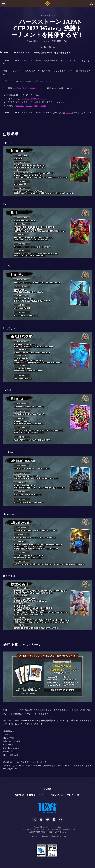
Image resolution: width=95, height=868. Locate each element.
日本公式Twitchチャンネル (34, 88)
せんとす (20, 106)
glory (36, 106)
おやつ (29, 106)
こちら (69, 113)
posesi (43, 106)
